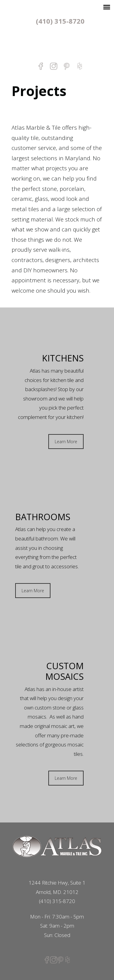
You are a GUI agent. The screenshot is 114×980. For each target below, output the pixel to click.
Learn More (66, 442)
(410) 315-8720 (60, 21)
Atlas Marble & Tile (57, 43)
